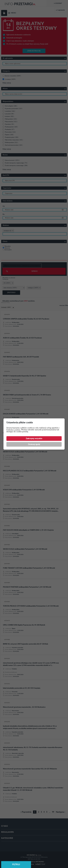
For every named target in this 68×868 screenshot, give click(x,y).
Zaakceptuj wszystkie (34, 439)
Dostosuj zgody (34, 444)
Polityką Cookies (13, 430)
